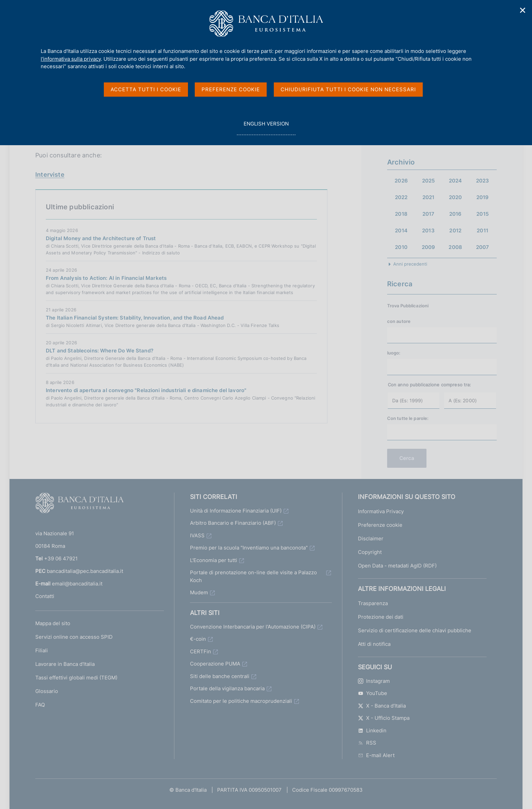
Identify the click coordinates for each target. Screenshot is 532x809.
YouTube (373, 693)
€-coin (198, 639)
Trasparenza (373, 603)
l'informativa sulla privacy (71, 59)
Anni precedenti (410, 264)
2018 (401, 214)
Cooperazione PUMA (215, 664)
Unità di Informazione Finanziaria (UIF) (236, 511)
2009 (429, 247)
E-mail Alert (376, 755)
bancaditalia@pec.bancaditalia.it (85, 571)
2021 (429, 197)
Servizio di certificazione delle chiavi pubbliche (415, 630)
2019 (483, 197)
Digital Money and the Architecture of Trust (101, 238)
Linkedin (372, 730)
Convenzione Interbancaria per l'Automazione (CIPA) (253, 627)
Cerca (407, 458)
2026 (401, 181)
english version (266, 127)
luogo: (394, 353)
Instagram (374, 681)
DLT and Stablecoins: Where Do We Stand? (100, 351)
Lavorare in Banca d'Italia (65, 664)
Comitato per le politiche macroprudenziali (241, 701)
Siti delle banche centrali (220, 676)
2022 (401, 197)
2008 (455, 247)
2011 (482, 230)
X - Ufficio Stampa (384, 718)
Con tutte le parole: (408, 418)
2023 (483, 181)
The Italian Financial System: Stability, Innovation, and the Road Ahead (135, 318)
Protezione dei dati (381, 617)
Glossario (47, 691)
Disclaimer (371, 538)
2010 (401, 247)
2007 (483, 247)
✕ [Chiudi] (523, 10)
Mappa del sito (53, 623)
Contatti (45, 596)
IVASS (197, 535)
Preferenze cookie (380, 525)
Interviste (50, 175)
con (399, 321)
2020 (455, 197)
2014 (401, 230)
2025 (429, 181)
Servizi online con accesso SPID (74, 637)
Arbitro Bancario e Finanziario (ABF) (233, 523)
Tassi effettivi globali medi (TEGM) (76, 678)
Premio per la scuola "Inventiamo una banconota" (249, 548)
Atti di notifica (374, 644)
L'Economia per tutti (214, 560)
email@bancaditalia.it (77, 584)
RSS (367, 743)
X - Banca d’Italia (382, 706)
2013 (428, 230)
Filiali (42, 650)
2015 (482, 214)
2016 (455, 214)
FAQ (40, 705)
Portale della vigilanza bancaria (227, 688)
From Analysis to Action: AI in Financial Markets (106, 278)
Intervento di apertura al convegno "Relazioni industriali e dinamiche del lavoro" (146, 390)
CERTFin (201, 651)
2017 (429, 214)
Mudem (199, 592)
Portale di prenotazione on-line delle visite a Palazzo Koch (253, 576)
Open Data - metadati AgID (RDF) (397, 566)
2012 (455, 230)
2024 (455, 181)
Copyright (370, 552)
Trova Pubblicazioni (408, 306)
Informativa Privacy (381, 511)
